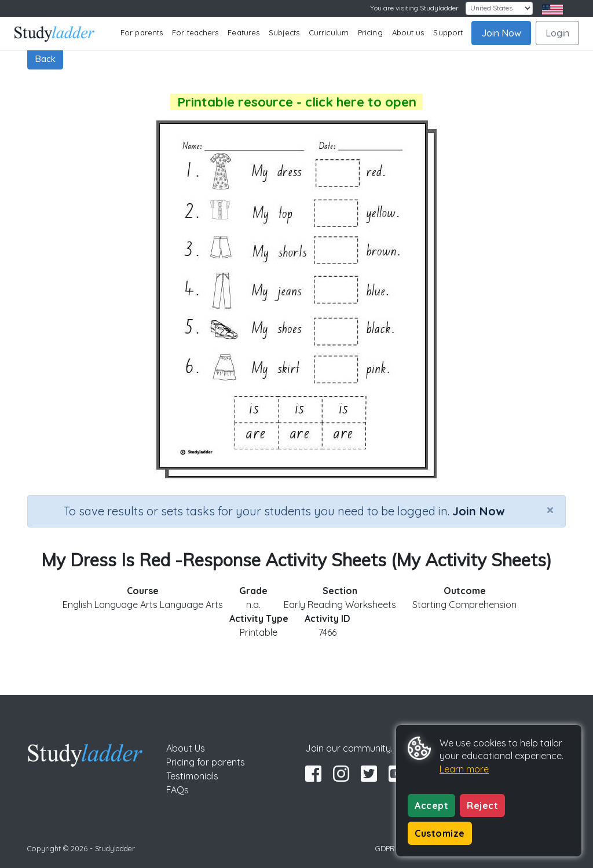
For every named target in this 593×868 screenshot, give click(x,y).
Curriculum (329, 32)
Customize (440, 833)
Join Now (501, 33)
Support (448, 32)
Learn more (464, 769)
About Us (186, 748)
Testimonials (192, 776)
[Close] (550, 510)
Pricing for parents (206, 762)
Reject (482, 805)
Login (557, 33)
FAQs (177, 790)
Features (244, 32)
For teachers (195, 32)
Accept (431, 805)
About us (408, 32)
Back (45, 58)
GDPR (385, 848)
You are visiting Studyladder (414, 8)
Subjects (284, 32)
